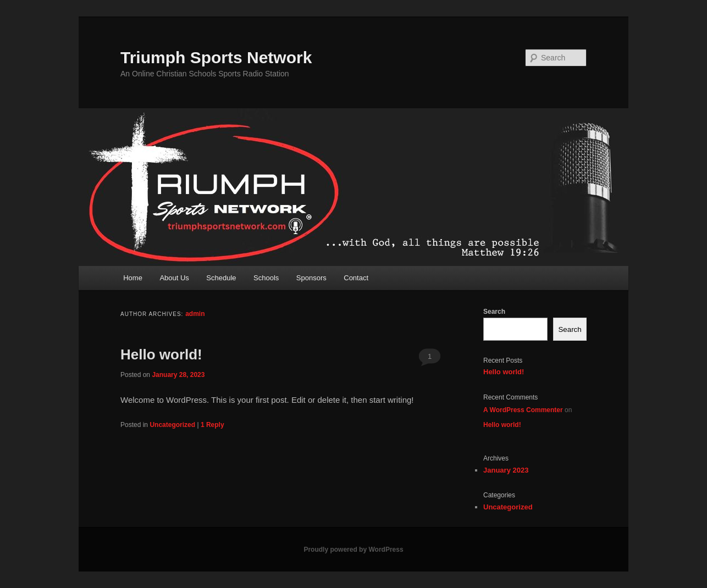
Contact (356, 278)
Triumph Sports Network (216, 57)
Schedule (221, 278)
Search (494, 312)
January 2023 (506, 470)
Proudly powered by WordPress (353, 550)
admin (195, 314)
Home (133, 278)
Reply (212, 425)
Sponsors (311, 278)
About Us (174, 278)
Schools (266, 278)
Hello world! (161, 354)
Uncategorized (172, 425)
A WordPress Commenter (523, 410)
